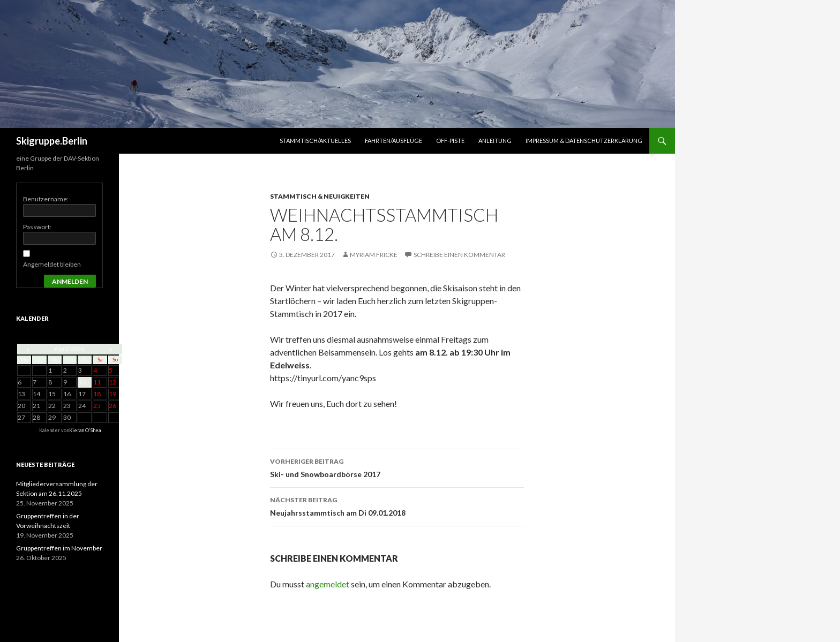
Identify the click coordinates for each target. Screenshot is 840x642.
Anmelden (70, 281)
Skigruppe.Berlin (52, 141)
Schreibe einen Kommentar (459, 255)
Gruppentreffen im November (59, 548)
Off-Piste (450, 141)
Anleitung (495, 141)
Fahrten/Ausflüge (393, 141)
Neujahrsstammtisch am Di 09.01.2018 (397, 505)
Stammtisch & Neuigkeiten (320, 196)
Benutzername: (46, 199)
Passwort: (37, 227)
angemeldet (328, 584)
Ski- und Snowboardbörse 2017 (397, 467)
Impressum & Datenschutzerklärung (584, 141)
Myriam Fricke (374, 255)
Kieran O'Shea (85, 430)
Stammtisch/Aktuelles (315, 141)
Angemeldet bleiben (52, 264)
